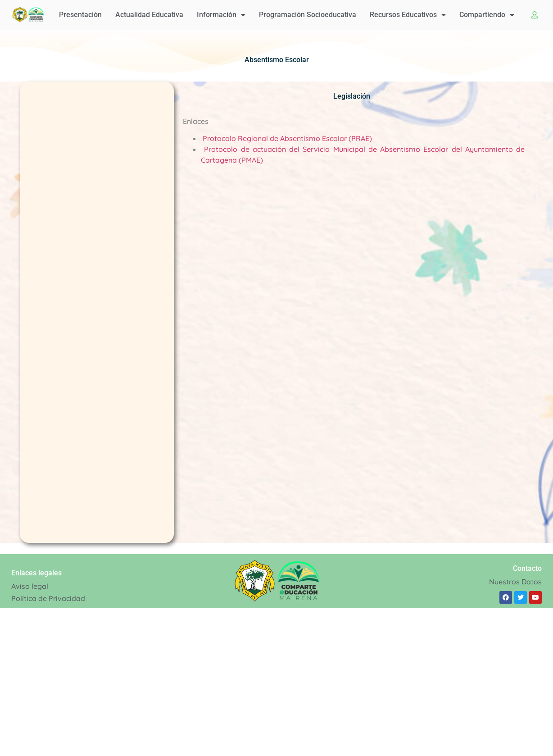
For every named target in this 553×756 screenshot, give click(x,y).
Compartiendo (487, 15)
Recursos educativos (408, 15)
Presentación (80, 15)
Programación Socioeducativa (308, 15)
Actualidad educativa (149, 15)
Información (221, 15)
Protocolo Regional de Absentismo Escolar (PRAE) (287, 138)
